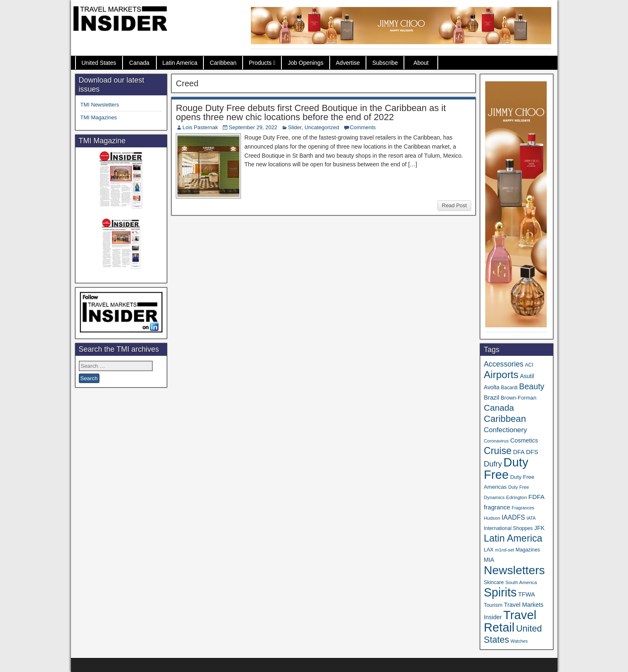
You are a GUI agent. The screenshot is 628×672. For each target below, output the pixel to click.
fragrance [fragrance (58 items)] (497, 507)
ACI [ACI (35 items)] (529, 365)
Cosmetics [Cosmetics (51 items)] (524, 440)
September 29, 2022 (253, 127)
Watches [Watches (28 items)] (519, 641)
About (421, 63)
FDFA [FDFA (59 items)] (537, 497)
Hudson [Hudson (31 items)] (492, 518)
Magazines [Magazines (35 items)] (528, 550)
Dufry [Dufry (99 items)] (493, 464)
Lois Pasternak (200, 127)
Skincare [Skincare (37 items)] (494, 582)
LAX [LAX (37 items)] (489, 550)
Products (260, 63)
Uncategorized (322, 127)
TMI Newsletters (100, 105)
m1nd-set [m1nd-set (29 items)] (505, 550)
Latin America (180, 63)
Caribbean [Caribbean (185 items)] (505, 419)
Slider (295, 127)
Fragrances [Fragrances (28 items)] (523, 508)
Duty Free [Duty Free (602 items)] (506, 468)
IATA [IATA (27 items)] (531, 518)
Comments (363, 127)
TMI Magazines (99, 117)
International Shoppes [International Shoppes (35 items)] (508, 528)
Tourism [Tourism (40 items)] (493, 605)
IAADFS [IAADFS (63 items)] (513, 517)
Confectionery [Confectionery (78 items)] (505, 430)
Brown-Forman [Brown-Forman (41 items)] (519, 398)
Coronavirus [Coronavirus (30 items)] (496, 441)
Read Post (454, 205)
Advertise (348, 63)
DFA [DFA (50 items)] (519, 452)
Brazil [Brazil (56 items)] (491, 397)
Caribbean (223, 63)
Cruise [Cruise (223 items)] (497, 451)
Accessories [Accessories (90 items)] (503, 364)
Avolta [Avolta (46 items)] (491, 387)
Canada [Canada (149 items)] (499, 408)
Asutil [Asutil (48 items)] (527, 376)
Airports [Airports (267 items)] (501, 375)
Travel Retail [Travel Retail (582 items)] (510, 621)
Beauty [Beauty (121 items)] (532, 386)
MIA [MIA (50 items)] (489, 560)
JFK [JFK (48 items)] (539, 528)
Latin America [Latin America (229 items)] (513, 538)
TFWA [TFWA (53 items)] (527, 594)
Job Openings (305, 63)
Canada (139, 63)
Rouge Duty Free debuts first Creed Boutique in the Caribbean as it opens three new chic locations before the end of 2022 (311, 112)
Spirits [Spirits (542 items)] (500, 592)
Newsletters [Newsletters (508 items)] (514, 570)
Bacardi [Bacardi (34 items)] (509, 388)
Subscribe (385, 63)
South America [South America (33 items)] (521, 582)
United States (99, 63)
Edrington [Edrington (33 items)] (517, 497)
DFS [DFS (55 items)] (532, 452)
